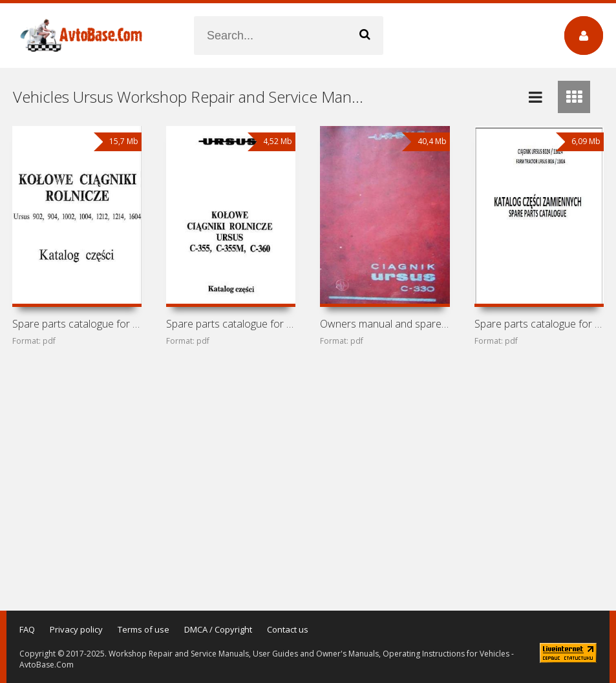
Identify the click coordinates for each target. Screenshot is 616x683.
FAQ (27, 629)
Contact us (288, 629)
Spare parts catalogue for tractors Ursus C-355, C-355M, (231, 324)
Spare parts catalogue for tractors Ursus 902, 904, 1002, (77, 324)
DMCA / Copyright (218, 629)
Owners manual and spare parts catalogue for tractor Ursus (385, 324)
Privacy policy (76, 629)
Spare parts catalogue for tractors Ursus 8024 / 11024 (539, 324)
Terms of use (143, 629)
